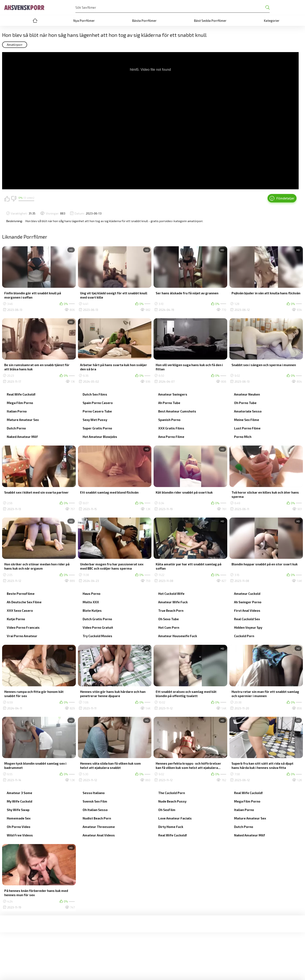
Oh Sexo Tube (168, 619)
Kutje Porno (16, 619)
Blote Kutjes (92, 610)
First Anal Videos (247, 610)
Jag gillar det (7, 199)
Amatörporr (15, 45)
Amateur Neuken (247, 394)
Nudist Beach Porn (97, 818)
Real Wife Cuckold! (21, 394)
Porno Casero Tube (97, 411)
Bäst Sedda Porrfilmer (210, 21)
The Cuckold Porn (172, 793)
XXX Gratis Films (171, 428)
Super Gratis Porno (97, 428)
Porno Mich (243, 437)
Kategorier (272, 21)
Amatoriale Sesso (248, 411)
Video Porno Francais (23, 627)
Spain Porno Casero (98, 403)
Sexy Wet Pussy (95, 420)
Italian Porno (17, 411)
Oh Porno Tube (245, 403)
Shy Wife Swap (18, 810)
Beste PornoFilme (21, 594)
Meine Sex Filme (247, 420)
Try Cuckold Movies (97, 636)
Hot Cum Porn (169, 627)
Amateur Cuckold (247, 594)
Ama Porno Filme (171, 437)
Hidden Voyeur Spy (248, 627)
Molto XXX (91, 602)
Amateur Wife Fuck (173, 602)
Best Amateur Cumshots (177, 411)
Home (35, 21)
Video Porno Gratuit (98, 627)
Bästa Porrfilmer (144, 21)
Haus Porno (91, 594)
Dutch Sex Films (95, 394)
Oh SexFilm (167, 810)
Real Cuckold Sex (247, 619)
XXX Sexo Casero (20, 610)
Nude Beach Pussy (172, 801)
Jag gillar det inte (14, 199)
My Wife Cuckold (19, 801)
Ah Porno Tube (169, 403)
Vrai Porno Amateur (22, 636)
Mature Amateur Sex (23, 420)
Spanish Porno (169, 420)
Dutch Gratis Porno (97, 619)
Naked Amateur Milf (22, 437)
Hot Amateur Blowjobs (100, 437)
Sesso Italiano (94, 793)
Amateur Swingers (173, 394)
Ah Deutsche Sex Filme (24, 602)
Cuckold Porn (244, 636)
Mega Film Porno (20, 403)
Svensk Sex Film (95, 801)
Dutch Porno (16, 428)
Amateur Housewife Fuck (178, 636)
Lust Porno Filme (247, 428)
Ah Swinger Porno (248, 602)
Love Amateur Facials (175, 818)
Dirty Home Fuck (171, 827)
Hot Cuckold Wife (171, 594)
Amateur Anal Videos (99, 835)
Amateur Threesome (99, 827)
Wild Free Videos (20, 835)
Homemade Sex (19, 818)
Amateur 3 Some (19, 793)
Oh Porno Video (19, 827)
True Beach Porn (171, 610)
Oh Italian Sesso (95, 810)
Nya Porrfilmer (84, 21)
